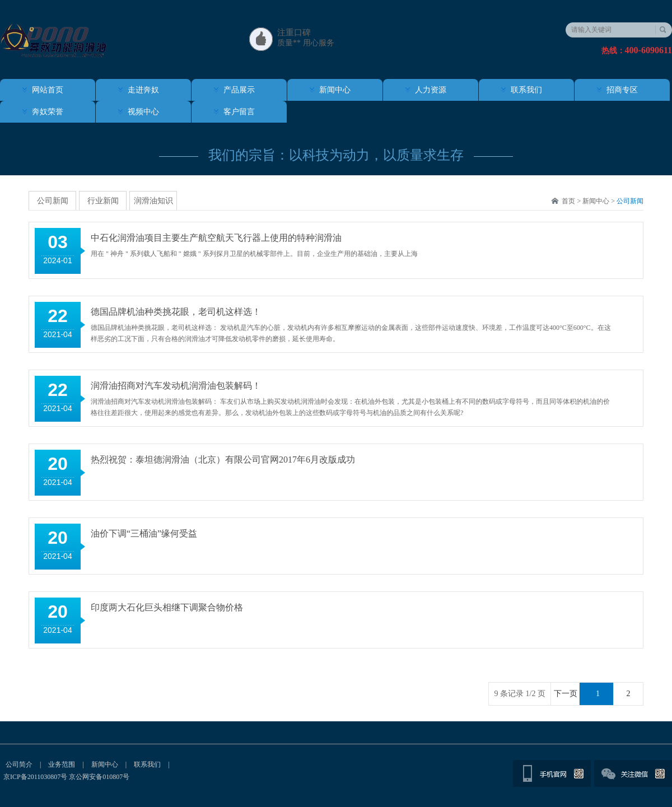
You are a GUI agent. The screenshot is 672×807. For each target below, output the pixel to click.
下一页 (566, 694)
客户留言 (239, 112)
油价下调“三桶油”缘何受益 (144, 533)
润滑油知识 (153, 201)
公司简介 (19, 764)
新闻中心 (335, 90)
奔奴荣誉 (48, 112)
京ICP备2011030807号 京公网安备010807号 (66, 777)
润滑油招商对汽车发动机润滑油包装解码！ (176, 386)
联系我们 (526, 90)
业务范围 (62, 764)
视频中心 (143, 112)
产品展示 (239, 90)
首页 (568, 201)
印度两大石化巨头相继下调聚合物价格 (167, 607)
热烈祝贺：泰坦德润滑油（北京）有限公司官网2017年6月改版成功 (223, 460)
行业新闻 (103, 201)
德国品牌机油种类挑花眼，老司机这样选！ (176, 312)
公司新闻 (630, 201)
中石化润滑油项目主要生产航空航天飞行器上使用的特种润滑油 (216, 238)
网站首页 (48, 90)
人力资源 (431, 90)
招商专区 (622, 90)
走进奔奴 (143, 90)
